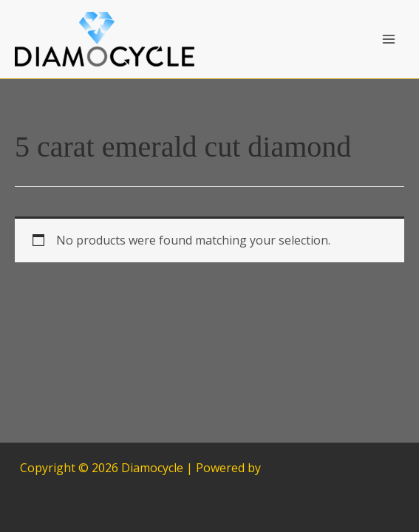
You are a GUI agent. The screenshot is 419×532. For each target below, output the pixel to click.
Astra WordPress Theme (332, 468)
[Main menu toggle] (389, 39)
